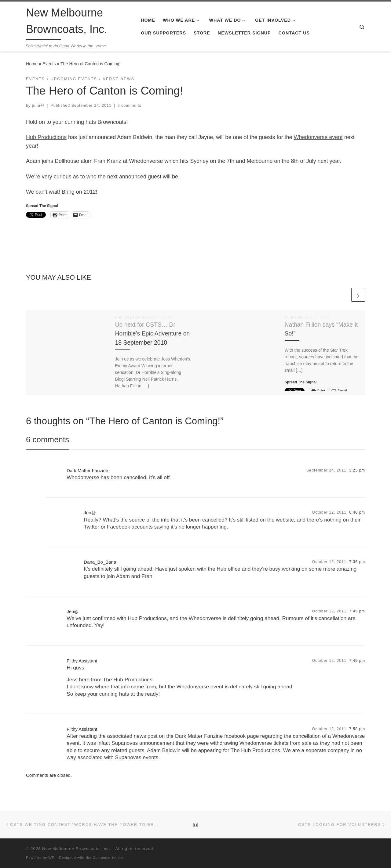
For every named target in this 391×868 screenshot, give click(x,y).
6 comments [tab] (48, 439)
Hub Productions (46, 137)
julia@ (38, 106)
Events (49, 64)
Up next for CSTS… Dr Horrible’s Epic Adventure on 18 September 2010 (153, 333)
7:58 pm (357, 729)
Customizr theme (108, 858)
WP (51, 858)
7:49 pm (357, 661)
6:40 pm (357, 512)
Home (32, 64)
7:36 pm (357, 562)
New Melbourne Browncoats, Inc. (76, 849)
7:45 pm (357, 611)
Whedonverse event (318, 137)
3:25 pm (357, 470)
